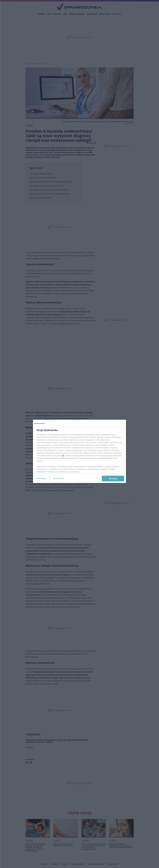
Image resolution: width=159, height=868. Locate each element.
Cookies (51, 472)
